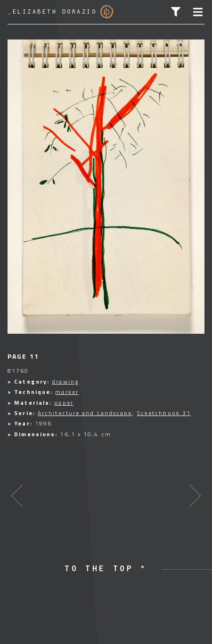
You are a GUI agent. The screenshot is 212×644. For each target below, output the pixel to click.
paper (64, 403)
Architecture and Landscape (85, 413)
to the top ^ (106, 568)
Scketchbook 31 (164, 413)
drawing (65, 381)
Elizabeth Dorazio (61, 12)
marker (67, 392)
